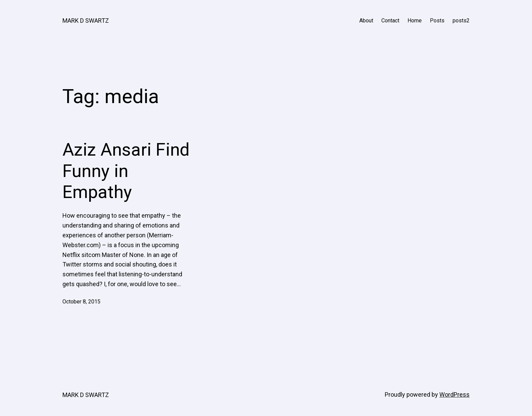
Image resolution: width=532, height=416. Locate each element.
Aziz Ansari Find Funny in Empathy (126, 171)
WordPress (454, 394)
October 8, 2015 (81, 302)
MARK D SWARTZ (86, 21)
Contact (390, 21)
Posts (437, 21)
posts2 (461, 21)
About (366, 21)
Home (415, 21)
